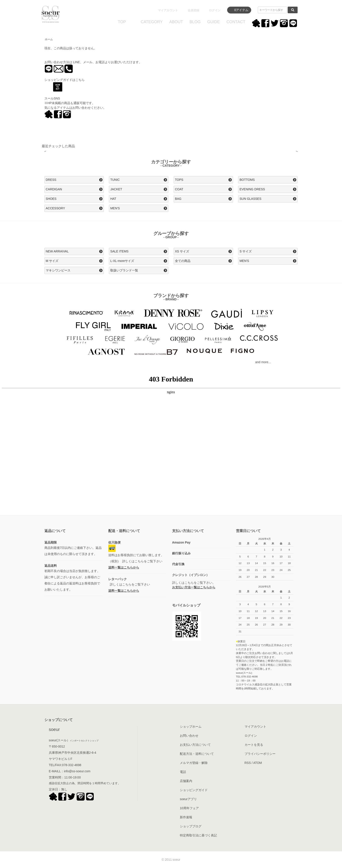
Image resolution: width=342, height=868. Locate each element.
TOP (122, 22)
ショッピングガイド (194, 790)
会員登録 (194, 10)
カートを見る (254, 745)
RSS (248, 763)
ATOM (257, 763)
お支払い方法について (195, 745)
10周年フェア (189, 808)
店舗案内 (186, 781)
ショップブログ (191, 826)
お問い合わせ (189, 736)
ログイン (215, 10)
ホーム (49, 39)
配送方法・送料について (197, 754)
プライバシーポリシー (260, 754)
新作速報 (186, 817)
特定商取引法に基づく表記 (198, 835)
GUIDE (214, 22)
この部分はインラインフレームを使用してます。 (171, 444)
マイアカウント (168, 10)
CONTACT (236, 22)
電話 (183, 772)
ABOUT (176, 22)
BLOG (195, 22)
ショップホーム (191, 727)
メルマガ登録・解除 (194, 763)
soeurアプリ (188, 799)
